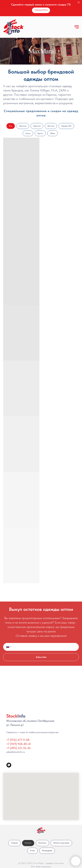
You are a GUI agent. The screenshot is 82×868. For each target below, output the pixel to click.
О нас (32, 851)
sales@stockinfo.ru (16, 752)
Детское (51, 126)
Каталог (28, 843)
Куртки (40, 133)
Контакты (42, 843)
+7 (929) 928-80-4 (18, 744)
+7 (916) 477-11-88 (18, 740)
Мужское (37, 126)
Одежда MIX (66, 126)
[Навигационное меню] (77, 27)
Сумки (28, 133)
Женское (23, 126)
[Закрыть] (79, 2)
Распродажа (47, 851)
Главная (14, 843)
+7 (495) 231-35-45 (18, 748)
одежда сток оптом (55, 863)
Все (11, 126)
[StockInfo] (9, 765)
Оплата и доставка (61, 843)
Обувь (53, 133)
